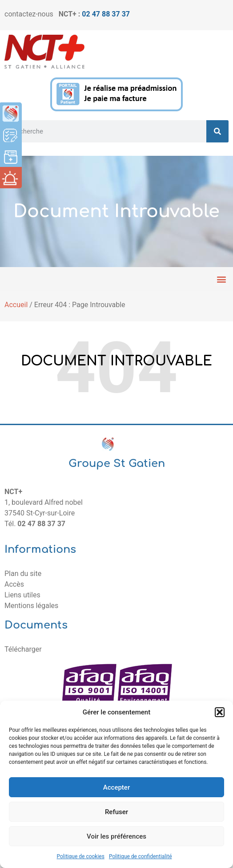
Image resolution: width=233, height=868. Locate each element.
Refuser (116, 812)
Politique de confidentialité (141, 856)
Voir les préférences (116, 836)
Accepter (116, 787)
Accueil (16, 305)
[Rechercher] (217, 131)
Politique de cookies (81, 856)
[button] (220, 712)
